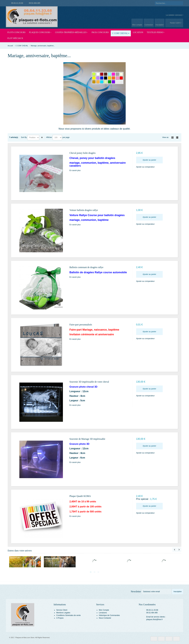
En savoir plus (75, 170)
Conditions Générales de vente (68, 615)
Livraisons (103, 613)
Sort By (24, 137)
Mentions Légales (63, 613)
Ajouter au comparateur (145, 167)
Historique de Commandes (109, 615)
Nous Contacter (105, 618)
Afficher (49, 137)
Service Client (62, 610)
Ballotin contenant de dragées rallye (86, 267)
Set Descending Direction (42, 138)
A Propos (60, 618)
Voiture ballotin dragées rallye (84, 210)
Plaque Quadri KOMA (80, 496)
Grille (172, 138)
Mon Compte (104, 610)
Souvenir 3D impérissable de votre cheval (89, 382)
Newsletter (136, 591)
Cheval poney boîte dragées (82, 153)
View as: (166, 137)
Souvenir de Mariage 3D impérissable (87, 439)
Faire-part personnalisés (81, 325)
